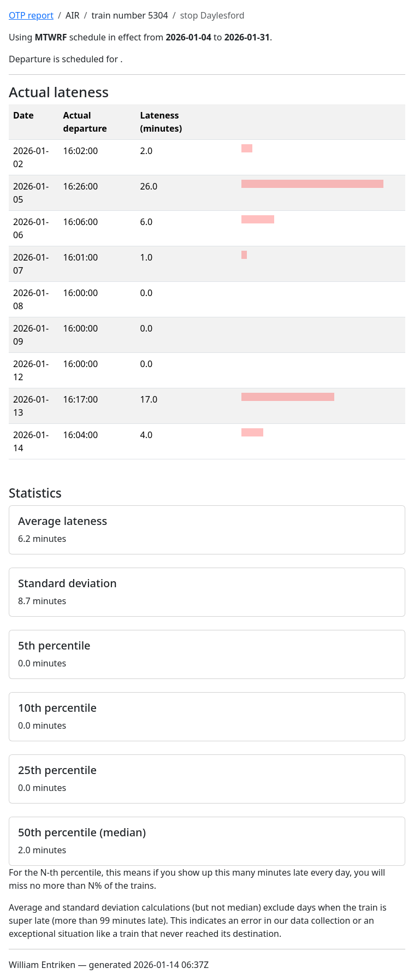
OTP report (31, 15)
